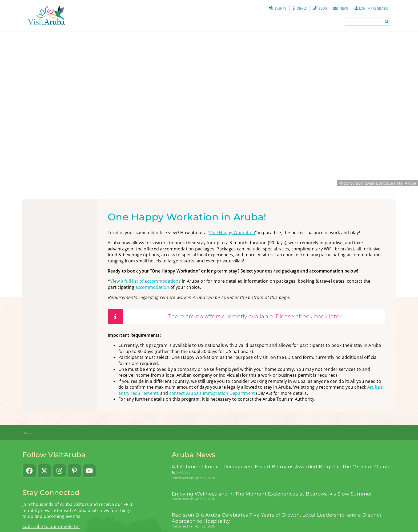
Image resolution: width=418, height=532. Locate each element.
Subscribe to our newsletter (51, 526)
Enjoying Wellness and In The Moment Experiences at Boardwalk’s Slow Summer (272, 494)
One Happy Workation (232, 233)
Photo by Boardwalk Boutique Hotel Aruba (377, 183)
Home (27, 433)
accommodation (152, 287)
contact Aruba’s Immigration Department (212, 393)
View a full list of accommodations (145, 281)
